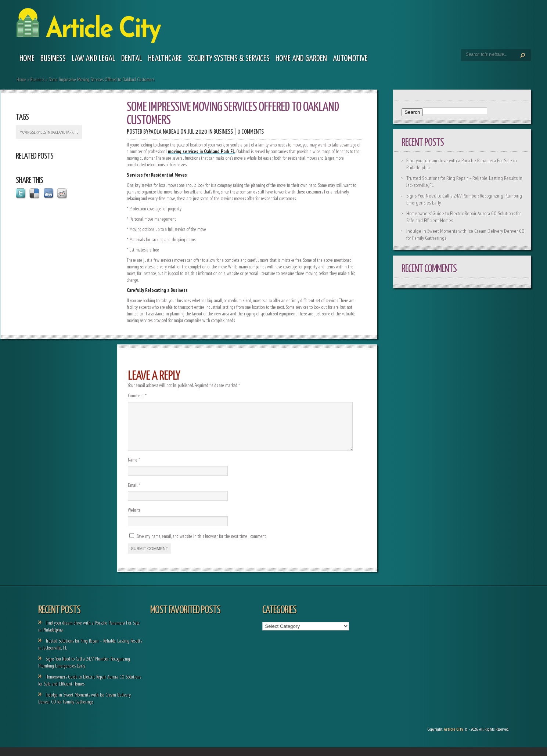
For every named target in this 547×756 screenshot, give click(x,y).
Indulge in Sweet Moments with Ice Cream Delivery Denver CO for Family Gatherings (84, 707)
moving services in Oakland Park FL (49, 132)
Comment (137, 396)
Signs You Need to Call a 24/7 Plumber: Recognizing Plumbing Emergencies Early (84, 671)
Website (134, 519)
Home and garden (301, 59)
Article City (454, 738)
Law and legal (93, 59)
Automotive (350, 59)
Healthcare (165, 59)
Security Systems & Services (229, 59)
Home (27, 59)
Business (53, 59)
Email (134, 494)
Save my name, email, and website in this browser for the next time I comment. (201, 545)
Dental (132, 59)
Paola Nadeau (164, 132)
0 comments (251, 132)
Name (134, 469)
